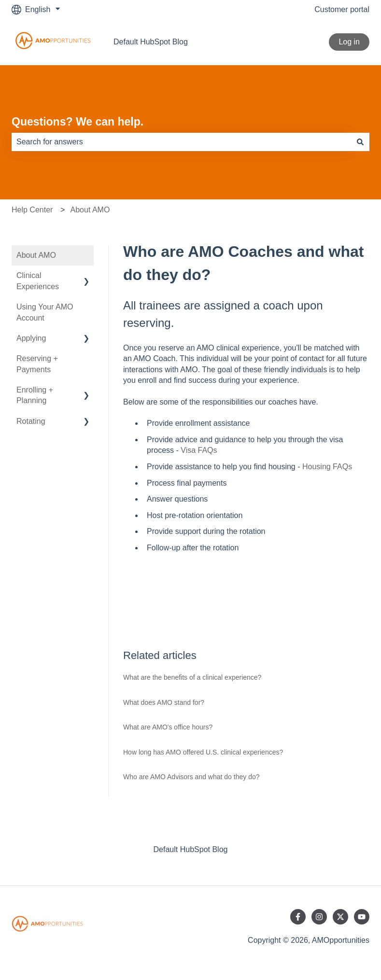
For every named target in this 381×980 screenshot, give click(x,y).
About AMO (90, 210)
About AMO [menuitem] (36, 255)
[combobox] (181, 142)
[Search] (360, 142)
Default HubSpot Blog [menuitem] (191, 849)
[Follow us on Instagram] (319, 917)
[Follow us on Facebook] (298, 917)
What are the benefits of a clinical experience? (192, 677)
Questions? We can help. (78, 122)
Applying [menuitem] (31, 338)
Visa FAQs (199, 450)
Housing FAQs (327, 467)
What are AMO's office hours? (168, 727)
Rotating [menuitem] (31, 421)
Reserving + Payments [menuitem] (37, 364)
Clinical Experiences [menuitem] (38, 281)
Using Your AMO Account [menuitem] (45, 312)
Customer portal (342, 9)
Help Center (32, 210)
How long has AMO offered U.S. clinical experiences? (203, 752)
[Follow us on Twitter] (340, 917)
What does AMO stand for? (164, 702)
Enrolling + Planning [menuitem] (35, 395)
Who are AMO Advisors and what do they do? (191, 777)
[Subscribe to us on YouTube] (362, 917)
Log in (349, 42)
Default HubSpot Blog (151, 42)
